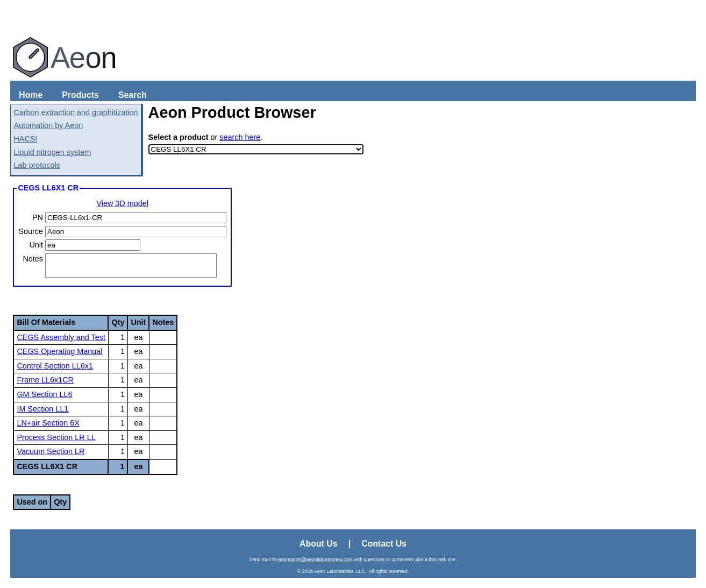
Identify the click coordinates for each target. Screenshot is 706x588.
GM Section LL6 (44, 394)
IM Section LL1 (42, 409)
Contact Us (384, 544)
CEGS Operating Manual (59, 351)
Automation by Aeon (48, 125)
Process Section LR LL (56, 437)
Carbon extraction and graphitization (76, 112)
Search (133, 95)
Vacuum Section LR (51, 451)
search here (240, 137)
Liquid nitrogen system (52, 152)
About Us (318, 544)
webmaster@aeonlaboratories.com (315, 559)
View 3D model (122, 203)
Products (80, 95)
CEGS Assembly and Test (61, 337)
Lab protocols (37, 165)
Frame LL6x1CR (45, 380)
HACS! (25, 139)
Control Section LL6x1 (55, 366)
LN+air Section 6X (48, 423)
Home (31, 95)
